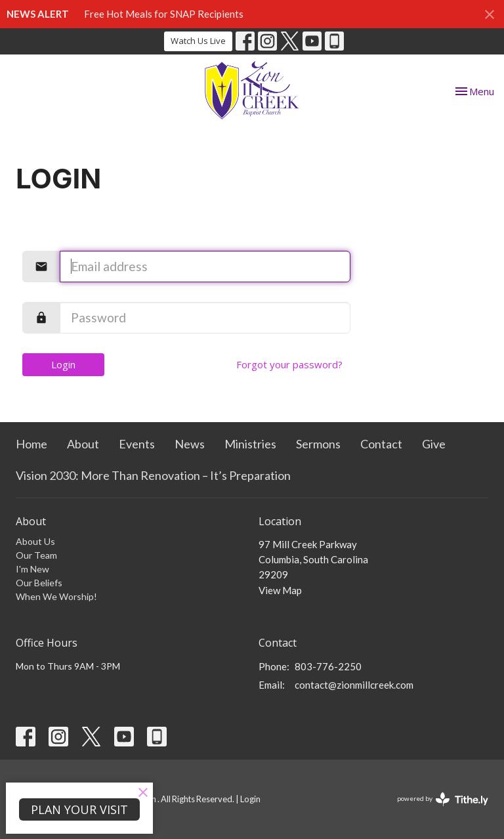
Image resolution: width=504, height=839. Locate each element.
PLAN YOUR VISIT (79, 809)
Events (137, 444)
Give (434, 444)
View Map (280, 590)
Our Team (36, 555)
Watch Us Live (198, 41)
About (83, 444)
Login (63, 364)
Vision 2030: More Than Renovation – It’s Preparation (153, 475)
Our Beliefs (39, 583)
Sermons (318, 444)
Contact (381, 444)
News (190, 444)
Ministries (250, 444)
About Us (35, 541)
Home (31, 444)
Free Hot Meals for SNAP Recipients (164, 14)
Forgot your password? (289, 364)
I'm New (32, 569)
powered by (443, 799)
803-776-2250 (328, 666)
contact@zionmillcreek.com (354, 685)
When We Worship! (56, 596)
